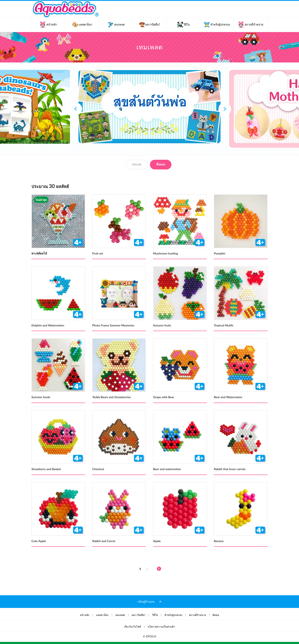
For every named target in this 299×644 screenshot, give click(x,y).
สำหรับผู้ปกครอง (173, 615)
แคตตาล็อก (102, 615)
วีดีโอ (155, 615)
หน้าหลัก (85, 615)
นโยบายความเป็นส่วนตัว (161, 627)
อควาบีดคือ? (138, 615)
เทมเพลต (120, 615)
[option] (149, 107)
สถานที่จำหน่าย (197, 615)
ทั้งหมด (161, 164)
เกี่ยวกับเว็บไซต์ (133, 627)
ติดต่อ (216, 615)
